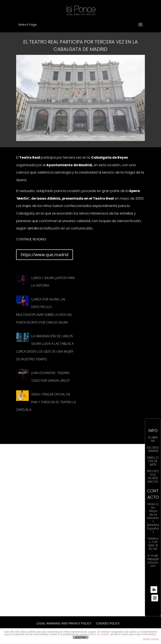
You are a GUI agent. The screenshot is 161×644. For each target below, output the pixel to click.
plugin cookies (151, 639)
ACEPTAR (80, 637)
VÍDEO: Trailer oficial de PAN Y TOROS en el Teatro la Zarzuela (46, 402)
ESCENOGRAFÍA (153, 449)
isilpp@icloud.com (153, 562)
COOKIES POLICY (108, 623)
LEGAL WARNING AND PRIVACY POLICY (64, 623)
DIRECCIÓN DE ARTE (153, 461)
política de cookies (99, 634)
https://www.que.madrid (45, 255)
